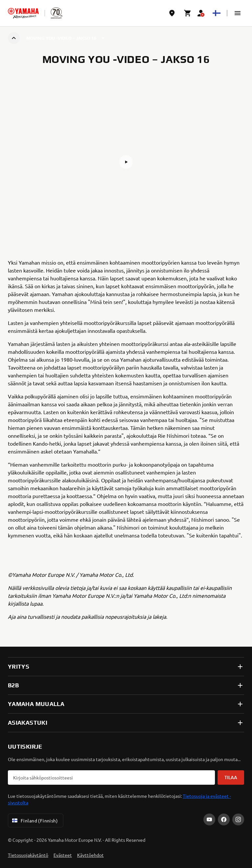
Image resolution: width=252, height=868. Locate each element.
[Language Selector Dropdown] (217, 13)
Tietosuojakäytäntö (28, 855)
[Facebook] (224, 819)
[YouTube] (209, 819)
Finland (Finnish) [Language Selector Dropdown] (34, 820)
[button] (238, 13)
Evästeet (63, 855)
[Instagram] (238, 819)
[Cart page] (188, 13)
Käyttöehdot (90, 855)
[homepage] (23, 13)
